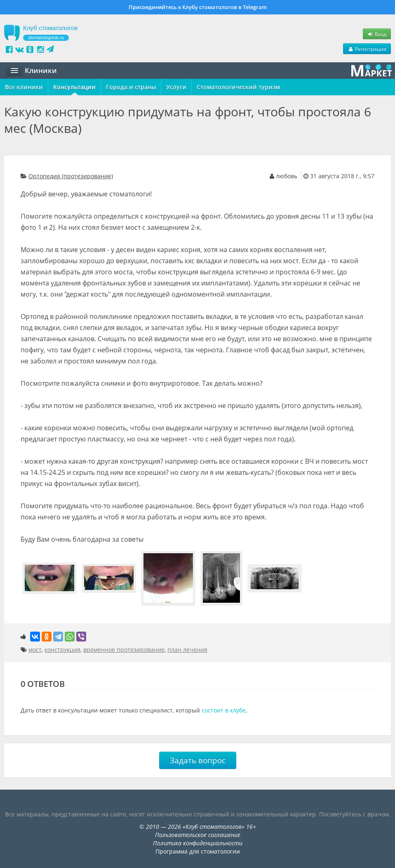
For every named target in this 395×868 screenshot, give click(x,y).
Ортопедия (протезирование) (71, 176)
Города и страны (131, 87)
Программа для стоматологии (198, 851)
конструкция (62, 650)
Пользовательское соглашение (198, 835)
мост (35, 650)
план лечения (187, 650)
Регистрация (367, 49)
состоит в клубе (224, 710)
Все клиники (24, 87)
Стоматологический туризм (238, 87)
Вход (377, 34)
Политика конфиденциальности (198, 843)
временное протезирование (124, 650)
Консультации (74, 87)
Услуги (176, 87)
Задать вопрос (198, 760)
